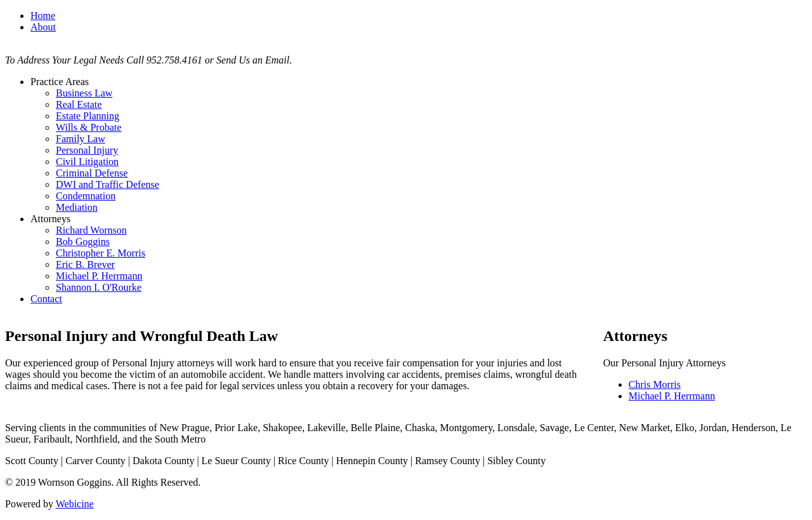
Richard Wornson (91, 230)
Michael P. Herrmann (99, 276)
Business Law (84, 93)
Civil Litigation (87, 162)
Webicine (75, 504)
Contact (46, 299)
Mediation (77, 207)
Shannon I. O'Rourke (99, 287)
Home (43, 16)
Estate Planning (88, 116)
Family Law (81, 139)
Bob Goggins (83, 242)
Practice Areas (60, 82)
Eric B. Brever (85, 264)
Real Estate (79, 104)
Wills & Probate (88, 127)
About (43, 27)
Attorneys (50, 219)
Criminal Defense (92, 173)
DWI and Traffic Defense (108, 184)
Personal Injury (87, 150)
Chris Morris (655, 384)
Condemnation (86, 196)
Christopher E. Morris (101, 253)
